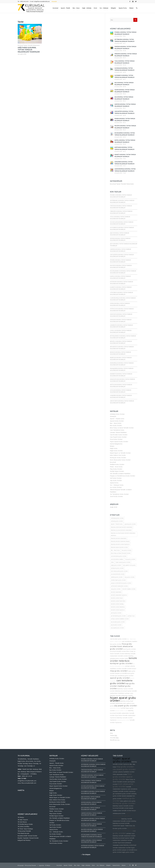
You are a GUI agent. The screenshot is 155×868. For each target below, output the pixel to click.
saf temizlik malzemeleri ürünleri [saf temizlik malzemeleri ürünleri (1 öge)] (119, 586)
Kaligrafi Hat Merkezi (24, 840)
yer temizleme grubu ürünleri (124, 676)
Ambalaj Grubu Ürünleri (117, 414)
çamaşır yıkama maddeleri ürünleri (124, 772)
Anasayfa (113, 416)
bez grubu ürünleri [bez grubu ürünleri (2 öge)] (127, 550)
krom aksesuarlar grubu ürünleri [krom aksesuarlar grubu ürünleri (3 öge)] (119, 571)
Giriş (111, 733)
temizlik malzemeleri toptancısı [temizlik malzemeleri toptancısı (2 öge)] (119, 595)
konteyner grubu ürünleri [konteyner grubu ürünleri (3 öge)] (117, 568)
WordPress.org (115, 740)
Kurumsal (113, 462)
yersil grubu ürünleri (130, 649)
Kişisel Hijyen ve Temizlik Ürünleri (120, 453)
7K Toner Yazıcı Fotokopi (25, 829)
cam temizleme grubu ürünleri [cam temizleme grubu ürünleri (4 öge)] (119, 556)
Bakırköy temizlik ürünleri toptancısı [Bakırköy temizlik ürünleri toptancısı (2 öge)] (120, 544)
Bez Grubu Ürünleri (116, 425)
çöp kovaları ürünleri (115, 708)
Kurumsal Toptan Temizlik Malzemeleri (29, 45)
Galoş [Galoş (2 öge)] (112, 562)
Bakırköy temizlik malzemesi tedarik (121, 695)
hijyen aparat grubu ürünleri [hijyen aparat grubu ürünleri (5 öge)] (123, 562)
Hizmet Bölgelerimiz (116, 444)
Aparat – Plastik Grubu (117, 419)
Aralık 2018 (114, 507)
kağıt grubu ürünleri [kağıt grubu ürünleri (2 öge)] (116, 565)
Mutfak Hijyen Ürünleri (117, 471)
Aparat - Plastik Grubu (116, 641)
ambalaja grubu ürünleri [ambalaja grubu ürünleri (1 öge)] (117, 518)
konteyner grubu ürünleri (121, 663)
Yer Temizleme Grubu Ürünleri (119, 494)
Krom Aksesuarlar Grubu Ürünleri (120, 460)
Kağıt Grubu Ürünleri (116, 451)
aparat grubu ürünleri (120, 678)
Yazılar (114, 735)
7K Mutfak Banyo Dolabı (25, 824)
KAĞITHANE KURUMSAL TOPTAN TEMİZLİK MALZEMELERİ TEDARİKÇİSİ (29, 50)
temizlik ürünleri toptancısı (127, 791)
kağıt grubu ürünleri (128, 852)
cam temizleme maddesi (129, 641)
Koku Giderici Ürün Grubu (118, 455)
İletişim (112, 446)
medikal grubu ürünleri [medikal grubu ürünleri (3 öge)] (117, 577)
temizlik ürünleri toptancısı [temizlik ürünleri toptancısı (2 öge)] (118, 610)
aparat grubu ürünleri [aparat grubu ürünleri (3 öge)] (130, 524)
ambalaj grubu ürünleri (117, 658)
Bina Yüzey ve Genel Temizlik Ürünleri (122, 428)
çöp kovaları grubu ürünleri (118, 639)
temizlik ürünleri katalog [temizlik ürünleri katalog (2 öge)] (117, 604)
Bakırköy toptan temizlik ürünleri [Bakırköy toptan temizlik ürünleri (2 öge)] (119, 547)
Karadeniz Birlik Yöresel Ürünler (27, 836)
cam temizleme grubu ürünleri (121, 682)
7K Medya (21, 817)
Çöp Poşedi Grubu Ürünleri (118, 437)
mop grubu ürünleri (119, 671)
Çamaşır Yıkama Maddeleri (118, 432)
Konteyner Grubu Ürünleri (118, 458)
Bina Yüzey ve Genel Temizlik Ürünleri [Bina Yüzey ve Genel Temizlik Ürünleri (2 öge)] (121, 553)
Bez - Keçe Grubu (131, 639)
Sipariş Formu (114, 483)
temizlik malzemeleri (127, 796)
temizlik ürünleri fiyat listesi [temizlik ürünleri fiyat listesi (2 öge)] (118, 601)
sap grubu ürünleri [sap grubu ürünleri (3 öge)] (116, 589)
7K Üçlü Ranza (22, 822)
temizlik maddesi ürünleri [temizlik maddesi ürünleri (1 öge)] (129, 589)
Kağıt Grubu (114, 448)
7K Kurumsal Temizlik (24, 831)
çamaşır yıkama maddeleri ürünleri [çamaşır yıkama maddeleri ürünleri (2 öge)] (120, 619)
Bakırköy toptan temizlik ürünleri (123, 806)
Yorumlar (114, 738)
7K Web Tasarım (23, 820)
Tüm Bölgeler (86, 854)
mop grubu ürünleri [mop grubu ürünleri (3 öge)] (130, 577)
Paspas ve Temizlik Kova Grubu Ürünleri (123, 476)
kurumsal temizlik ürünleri (118, 651)
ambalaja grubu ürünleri (123, 720)
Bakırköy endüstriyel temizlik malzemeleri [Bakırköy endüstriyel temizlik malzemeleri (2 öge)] (122, 527)
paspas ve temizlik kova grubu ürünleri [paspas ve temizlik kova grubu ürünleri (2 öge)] (121, 583)
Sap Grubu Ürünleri (116, 480)
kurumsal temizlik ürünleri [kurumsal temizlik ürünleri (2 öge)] (118, 574)
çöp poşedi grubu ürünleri (126, 706)
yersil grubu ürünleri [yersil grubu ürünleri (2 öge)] (116, 613)
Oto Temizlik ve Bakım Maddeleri (120, 473)
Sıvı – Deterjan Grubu (117, 485)
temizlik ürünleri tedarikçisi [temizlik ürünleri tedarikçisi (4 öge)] (118, 607)
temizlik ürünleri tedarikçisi (123, 659)
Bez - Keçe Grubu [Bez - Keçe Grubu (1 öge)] (115, 550)
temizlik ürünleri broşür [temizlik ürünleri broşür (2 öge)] (117, 598)
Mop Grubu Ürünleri (116, 469)
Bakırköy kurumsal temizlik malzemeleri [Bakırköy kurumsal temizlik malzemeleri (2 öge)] (121, 530)
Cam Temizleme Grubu (117, 430)
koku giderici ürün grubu (128, 801)
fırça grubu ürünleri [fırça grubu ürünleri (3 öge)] (130, 559)
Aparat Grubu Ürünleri (117, 421)
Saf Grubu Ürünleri (116, 478)
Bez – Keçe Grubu (116, 423)
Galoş (126, 658)
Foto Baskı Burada (23, 833)
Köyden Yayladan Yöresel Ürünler (28, 838)
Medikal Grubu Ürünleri (117, 464)
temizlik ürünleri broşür (129, 668)
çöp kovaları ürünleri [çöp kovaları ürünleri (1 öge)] (116, 625)
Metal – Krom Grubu (116, 467)
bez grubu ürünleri (116, 644)
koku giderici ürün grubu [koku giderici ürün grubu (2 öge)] (129, 565)
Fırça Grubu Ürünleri (116, 439)
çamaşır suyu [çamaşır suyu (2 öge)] (131, 616)
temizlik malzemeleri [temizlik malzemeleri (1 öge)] (116, 592)
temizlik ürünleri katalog (126, 656)
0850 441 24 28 (27, 776)
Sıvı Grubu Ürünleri (116, 487)
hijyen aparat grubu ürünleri (123, 699)
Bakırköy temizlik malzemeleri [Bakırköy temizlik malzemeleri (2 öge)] (119, 538)
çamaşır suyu (129, 693)
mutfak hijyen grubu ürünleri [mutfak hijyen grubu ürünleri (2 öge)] (118, 580)
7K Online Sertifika (23, 826)
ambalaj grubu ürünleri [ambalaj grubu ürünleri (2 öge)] (117, 521)
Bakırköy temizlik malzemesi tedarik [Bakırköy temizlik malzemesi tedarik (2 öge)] (120, 541)
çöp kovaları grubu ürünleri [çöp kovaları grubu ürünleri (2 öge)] (118, 622)
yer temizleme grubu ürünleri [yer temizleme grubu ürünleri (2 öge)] (118, 616)
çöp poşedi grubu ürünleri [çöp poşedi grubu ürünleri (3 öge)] (117, 628)
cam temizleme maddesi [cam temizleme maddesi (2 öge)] (117, 559)
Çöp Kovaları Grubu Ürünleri (119, 435)
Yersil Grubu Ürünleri (116, 496)
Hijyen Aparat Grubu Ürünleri (119, 441)
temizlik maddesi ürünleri (121, 711)
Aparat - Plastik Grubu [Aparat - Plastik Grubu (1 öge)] (117, 524)
